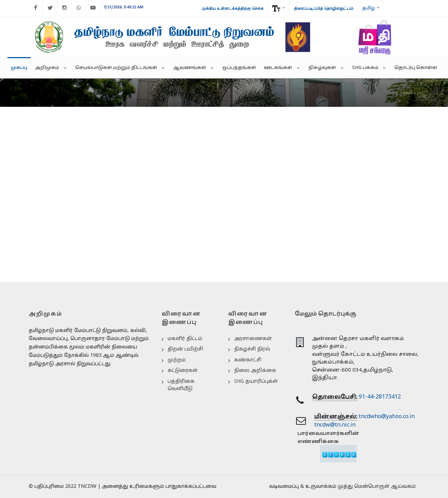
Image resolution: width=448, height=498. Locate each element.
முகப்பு (410, 92)
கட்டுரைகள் (183, 371)
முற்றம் (177, 360)
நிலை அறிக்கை (255, 371)
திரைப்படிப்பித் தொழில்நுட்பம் (324, 8)
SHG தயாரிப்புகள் (256, 382)
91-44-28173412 (380, 397)
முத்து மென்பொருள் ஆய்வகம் (377, 487)
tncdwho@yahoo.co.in (387, 417)
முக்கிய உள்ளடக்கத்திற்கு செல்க (233, 8)
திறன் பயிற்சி (185, 349)
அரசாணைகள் (253, 339)
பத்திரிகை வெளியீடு (181, 385)
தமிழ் (369, 8)
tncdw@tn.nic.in (335, 425)
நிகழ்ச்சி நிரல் (252, 349)
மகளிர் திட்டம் (185, 339)
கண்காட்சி (248, 360)
